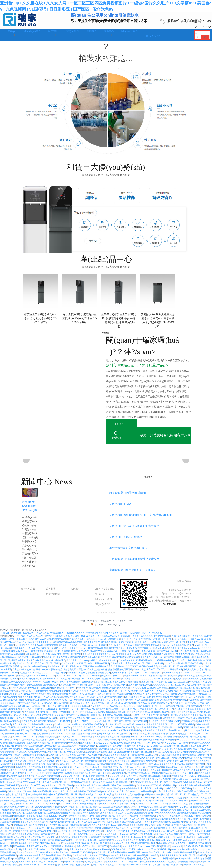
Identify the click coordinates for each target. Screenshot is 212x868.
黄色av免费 (73, 693)
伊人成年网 (96, 781)
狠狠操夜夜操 (104, 851)
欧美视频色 (69, 638)
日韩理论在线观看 (185, 793)
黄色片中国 (157, 699)
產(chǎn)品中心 (30, 584)
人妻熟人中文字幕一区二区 (174, 644)
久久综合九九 (124, 644)
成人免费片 (64, 647)
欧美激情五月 (95, 690)
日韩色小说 (90, 641)
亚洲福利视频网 (160, 830)
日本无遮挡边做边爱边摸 (30, 681)
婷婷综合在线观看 (54, 638)
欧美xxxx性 (40, 656)
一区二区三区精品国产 (17, 641)
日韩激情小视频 (77, 802)
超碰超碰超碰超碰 (85, 830)
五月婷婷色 (30, 714)
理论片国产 (113, 723)
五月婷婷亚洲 (86, 854)
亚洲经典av (171, 799)
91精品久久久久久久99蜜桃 (94, 723)
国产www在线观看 (89, 815)
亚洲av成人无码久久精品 (87, 799)
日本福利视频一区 (58, 784)
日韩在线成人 (20, 754)
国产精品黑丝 (53, 778)
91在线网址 (99, 830)
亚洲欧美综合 (61, 745)
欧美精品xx (201, 677)
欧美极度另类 (38, 708)
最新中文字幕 (162, 751)
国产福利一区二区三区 (68, 806)
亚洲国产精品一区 (78, 650)
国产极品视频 (112, 711)
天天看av (103, 857)
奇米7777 (72, 690)
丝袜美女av (170, 665)
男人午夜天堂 (17, 839)
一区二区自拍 (31, 735)
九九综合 (22, 760)
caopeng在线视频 (79, 687)
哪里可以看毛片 (120, 684)
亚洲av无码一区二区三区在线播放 (140, 677)
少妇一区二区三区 (166, 659)
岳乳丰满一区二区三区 (177, 748)
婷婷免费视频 (164, 638)
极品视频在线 (56, 729)
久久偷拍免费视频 (145, 793)
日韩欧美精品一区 (174, 693)
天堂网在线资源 (94, 793)
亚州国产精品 (139, 647)
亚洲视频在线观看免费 (187, 815)
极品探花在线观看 (166, 845)
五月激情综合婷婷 (19, 802)
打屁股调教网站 (41, 693)
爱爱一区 (151, 751)
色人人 (181, 732)
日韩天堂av (186, 790)
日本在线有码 (120, 815)
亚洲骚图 (7, 830)
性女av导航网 (61, 833)
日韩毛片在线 (11, 741)
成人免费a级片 (139, 726)
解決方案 (100, 596)
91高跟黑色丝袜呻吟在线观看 (116, 845)
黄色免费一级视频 (95, 699)
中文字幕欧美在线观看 (77, 784)
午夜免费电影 (96, 708)
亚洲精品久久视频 (97, 784)
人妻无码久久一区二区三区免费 (62, 668)
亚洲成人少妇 (191, 824)
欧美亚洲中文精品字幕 (85, 711)
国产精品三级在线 (171, 854)
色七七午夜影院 (10, 845)
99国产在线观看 (50, 806)
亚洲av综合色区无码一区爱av (24, 729)
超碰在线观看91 (152, 812)
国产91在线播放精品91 (72, 860)
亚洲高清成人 (156, 674)
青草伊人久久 (197, 851)
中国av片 (7, 726)
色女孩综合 (180, 662)
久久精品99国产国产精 (190, 827)
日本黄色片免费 (44, 690)
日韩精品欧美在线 (68, 757)
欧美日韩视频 (189, 677)
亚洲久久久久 (121, 796)
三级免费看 (74, 854)
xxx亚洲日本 (15, 723)
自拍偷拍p (165, 735)
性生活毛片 (83, 818)
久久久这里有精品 (82, 787)
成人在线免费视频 (163, 781)
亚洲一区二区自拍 (78, 842)
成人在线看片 (86, 732)
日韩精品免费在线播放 (169, 757)
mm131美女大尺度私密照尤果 (37, 696)
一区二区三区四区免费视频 (81, 796)
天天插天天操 (51, 738)
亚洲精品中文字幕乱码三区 (78, 821)
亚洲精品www (138, 760)
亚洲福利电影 (174, 818)
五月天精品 (93, 812)
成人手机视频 (184, 851)
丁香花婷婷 (122, 818)
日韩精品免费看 (138, 763)
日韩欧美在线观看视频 (193, 866)
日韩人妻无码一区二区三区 (69, 656)
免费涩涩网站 (149, 836)
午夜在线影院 (205, 848)
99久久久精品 (170, 745)
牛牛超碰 (198, 833)
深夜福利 (57, 809)
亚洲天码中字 (172, 827)
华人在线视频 (64, 839)
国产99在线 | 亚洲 (146, 650)
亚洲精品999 (53, 723)
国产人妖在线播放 (11, 711)
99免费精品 (44, 729)
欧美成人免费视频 (91, 760)
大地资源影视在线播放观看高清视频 (66, 644)
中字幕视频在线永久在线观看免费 (185, 772)
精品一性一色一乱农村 (59, 802)
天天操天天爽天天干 (128, 708)
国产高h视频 (94, 818)
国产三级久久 (49, 866)
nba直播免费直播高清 (44, 717)
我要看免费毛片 (18, 662)
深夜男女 (147, 699)
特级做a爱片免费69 (87, 748)
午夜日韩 (46, 830)
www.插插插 (74, 745)
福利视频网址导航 (188, 668)
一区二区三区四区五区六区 (79, 677)
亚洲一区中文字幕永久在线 (56, 827)
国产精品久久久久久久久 (20, 684)
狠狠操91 (11, 720)
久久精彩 (80, 754)
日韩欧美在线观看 (189, 723)
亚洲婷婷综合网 (183, 821)
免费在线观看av (59, 690)
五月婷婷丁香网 (153, 760)
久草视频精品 (27, 787)
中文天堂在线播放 (196, 644)
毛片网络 (53, 824)
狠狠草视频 (151, 763)
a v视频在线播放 (118, 775)
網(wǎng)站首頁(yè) (106, 590)
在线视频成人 (191, 778)
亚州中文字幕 (95, 687)
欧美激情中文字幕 (185, 787)
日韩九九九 (136, 690)
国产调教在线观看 (75, 641)
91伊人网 (61, 684)
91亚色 (190, 647)
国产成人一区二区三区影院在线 (48, 699)
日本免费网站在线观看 (114, 699)
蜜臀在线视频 (104, 735)
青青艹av (37, 684)
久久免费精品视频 (50, 769)
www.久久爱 (177, 848)
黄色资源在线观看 (122, 717)
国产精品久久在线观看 (76, 717)
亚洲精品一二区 (77, 790)
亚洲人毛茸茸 (89, 778)
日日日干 (105, 693)
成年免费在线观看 (80, 839)
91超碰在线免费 (39, 668)
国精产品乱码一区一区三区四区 (175, 796)
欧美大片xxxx (49, 812)
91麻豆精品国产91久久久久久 (35, 644)
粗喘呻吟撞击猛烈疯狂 (115, 830)
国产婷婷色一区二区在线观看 (66, 781)
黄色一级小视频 (64, 857)
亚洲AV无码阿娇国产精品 (140, 687)
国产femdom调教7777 (159, 802)
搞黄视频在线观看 (202, 787)
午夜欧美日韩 (27, 824)
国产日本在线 (73, 662)
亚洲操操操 (136, 839)
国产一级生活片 (20, 726)
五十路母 (164, 784)
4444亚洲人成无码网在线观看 (94, 681)
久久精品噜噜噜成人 (131, 790)
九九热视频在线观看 (103, 714)
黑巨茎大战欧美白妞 (184, 659)
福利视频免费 (169, 809)
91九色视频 (144, 653)
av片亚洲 (90, 802)
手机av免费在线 (84, 848)
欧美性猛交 (93, 842)
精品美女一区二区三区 (29, 845)
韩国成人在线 (42, 818)
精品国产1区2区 (119, 659)
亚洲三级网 (28, 851)
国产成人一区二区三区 (130, 821)
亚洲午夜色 (125, 839)
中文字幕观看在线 (157, 866)
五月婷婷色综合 (187, 784)
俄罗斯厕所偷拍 (77, 659)
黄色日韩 (44, 662)
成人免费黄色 (13, 699)
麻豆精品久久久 (101, 745)
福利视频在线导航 (8, 821)
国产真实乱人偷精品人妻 (189, 650)
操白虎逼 (35, 860)
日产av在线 (53, 757)
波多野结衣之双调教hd (63, 775)
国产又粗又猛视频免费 (27, 815)
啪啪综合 (127, 656)
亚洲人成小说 (17, 653)
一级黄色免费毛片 (184, 860)
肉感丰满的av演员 (57, 662)
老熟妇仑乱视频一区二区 (74, 699)
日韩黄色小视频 (26, 693)
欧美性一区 (28, 717)
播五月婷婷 (48, 681)
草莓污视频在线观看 (180, 638)
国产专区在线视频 (33, 839)
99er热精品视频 (81, 836)
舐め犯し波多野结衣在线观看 (53, 641)
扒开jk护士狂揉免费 (80, 653)
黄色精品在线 (88, 684)
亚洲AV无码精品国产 (87, 696)
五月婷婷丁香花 (30, 793)
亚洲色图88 (8, 781)
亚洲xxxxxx (197, 790)
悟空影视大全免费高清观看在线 (97, 656)
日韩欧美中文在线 (66, 824)
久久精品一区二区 (158, 748)
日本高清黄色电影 (15, 778)
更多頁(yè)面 (103, 584)
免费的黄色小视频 (201, 806)
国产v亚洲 (61, 677)
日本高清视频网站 (76, 705)
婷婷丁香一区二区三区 (169, 668)
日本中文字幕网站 (78, 793)
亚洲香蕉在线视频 (157, 723)
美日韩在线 (144, 842)
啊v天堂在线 (57, 830)
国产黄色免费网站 (109, 644)
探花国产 (56, 860)
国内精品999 (96, 653)
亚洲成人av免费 (154, 772)
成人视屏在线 (125, 760)
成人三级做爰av (105, 696)
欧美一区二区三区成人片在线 (164, 653)
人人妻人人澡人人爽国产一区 (160, 726)
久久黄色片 (174, 784)
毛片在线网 (155, 842)
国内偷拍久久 (187, 818)
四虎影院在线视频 (45, 821)
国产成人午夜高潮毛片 (27, 720)
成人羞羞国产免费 (92, 644)
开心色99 (141, 787)
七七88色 (184, 738)
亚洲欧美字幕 (64, 653)
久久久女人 (119, 842)
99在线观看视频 (75, 760)
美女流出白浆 (6, 818)
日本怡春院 (41, 778)
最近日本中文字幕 (154, 696)
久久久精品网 (138, 696)
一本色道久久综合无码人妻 (97, 790)
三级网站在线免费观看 (92, 772)
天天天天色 (147, 830)
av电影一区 (198, 781)
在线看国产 (180, 711)
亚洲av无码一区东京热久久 (108, 641)
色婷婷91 (25, 833)
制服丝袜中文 (180, 836)
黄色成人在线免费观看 (178, 863)
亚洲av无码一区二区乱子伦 (130, 836)
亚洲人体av (127, 647)
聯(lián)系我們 (103, 606)
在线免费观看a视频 (23, 836)
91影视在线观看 (203, 656)
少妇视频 (107, 772)
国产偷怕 (16, 738)
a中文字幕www (179, 842)
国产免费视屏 (152, 857)
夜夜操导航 (99, 738)
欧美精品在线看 (61, 796)
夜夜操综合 (37, 812)
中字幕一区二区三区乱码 (181, 714)
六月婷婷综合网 (104, 748)
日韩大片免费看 (60, 705)
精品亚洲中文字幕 (194, 662)
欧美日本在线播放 (193, 708)
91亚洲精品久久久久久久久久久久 (138, 681)
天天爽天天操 (33, 799)
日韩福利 (103, 647)
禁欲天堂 (9, 754)
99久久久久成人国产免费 (111, 806)
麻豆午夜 (188, 809)
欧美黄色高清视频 (108, 763)
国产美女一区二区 (55, 863)
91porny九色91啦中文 (121, 735)
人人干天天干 (117, 674)
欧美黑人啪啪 (27, 699)
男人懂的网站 (13, 748)
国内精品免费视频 (60, 696)
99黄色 (110, 796)
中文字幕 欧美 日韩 (101, 775)
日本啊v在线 (119, 668)
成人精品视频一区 (167, 787)
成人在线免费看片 (133, 699)
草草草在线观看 (137, 827)
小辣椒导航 (133, 818)
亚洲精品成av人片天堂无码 (108, 638)
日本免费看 (161, 732)
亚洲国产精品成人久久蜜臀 (141, 851)
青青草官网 (16, 851)
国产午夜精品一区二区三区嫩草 (27, 830)
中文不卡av (204, 732)
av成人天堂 (82, 668)
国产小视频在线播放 (122, 696)
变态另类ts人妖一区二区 (112, 677)
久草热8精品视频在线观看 (84, 751)
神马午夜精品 (112, 821)
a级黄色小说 (45, 860)
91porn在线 (160, 799)
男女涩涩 (174, 802)
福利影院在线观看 (34, 687)
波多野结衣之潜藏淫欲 (93, 726)
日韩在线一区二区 (48, 799)
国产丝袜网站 (204, 845)
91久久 (180, 809)
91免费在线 (193, 702)
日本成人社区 (36, 866)
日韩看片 (78, 778)
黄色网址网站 (126, 671)
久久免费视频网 (49, 857)
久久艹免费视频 (129, 848)
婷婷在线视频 (147, 684)
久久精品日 (133, 809)
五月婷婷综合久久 (122, 833)
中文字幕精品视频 (147, 818)
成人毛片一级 (96, 845)
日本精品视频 (115, 848)
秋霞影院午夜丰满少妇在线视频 (190, 720)
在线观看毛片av (103, 674)
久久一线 (4, 760)
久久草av (198, 760)
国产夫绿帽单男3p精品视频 (34, 723)
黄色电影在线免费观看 (151, 821)
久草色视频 (172, 732)
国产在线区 (156, 848)
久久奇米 (94, 857)
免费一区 (87, 866)
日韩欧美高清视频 (107, 799)
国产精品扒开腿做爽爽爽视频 (173, 647)
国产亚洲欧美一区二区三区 (150, 708)
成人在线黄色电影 (122, 754)
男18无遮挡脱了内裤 (30, 751)
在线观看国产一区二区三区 (68, 772)
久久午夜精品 (68, 809)
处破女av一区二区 (81, 769)
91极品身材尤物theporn (50, 845)
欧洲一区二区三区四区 (103, 809)
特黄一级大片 (62, 650)
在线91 (207, 802)
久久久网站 (97, 741)
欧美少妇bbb (118, 748)
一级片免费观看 (138, 857)
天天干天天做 (95, 836)
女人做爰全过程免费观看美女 (51, 735)
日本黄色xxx (194, 641)
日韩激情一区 (161, 684)
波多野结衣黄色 (204, 757)
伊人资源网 (30, 778)
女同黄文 (13, 863)
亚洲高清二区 (21, 769)
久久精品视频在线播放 (163, 662)
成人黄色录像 (79, 720)
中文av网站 (180, 766)
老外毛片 (7, 738)
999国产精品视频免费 (182, 806)
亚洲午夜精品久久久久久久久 (160, 766)
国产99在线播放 (191, 848)
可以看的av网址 (120, 687)
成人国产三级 (115, 681)
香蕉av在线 (148, 714)
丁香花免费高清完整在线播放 (144, 845)
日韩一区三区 (111, 705)
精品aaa (147, 745)
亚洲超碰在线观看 (188, 854)
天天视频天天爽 (162, 839)
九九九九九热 (91, 702)
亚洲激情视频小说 (144, 741)
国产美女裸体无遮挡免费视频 (42, 772)
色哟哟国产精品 (106, 842)
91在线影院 (183, 653)
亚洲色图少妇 (198, 769)
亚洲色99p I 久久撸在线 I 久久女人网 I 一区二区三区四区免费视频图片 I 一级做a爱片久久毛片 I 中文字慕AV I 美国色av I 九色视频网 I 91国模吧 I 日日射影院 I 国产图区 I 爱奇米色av (81, 635)
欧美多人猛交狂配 (165, 656)
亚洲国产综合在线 (123, 726)
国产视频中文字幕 (110, 839)
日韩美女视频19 (173, 723)
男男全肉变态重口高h (114, 650)
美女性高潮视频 (20, 827)
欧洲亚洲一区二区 (184, 699)
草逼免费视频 (148, 732)
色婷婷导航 (176, 677)
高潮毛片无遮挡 (98, 821)
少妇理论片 (95, 769)
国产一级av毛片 (146, 693)
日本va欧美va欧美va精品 (104, 732)
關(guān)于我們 (103, 601)
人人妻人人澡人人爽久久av (12, 806)
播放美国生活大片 (83, 775)
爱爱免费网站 (63, 659)
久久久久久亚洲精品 (80, 708)
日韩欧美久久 (168, 821)
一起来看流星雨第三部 (107, 751)
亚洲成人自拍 (131, 650)
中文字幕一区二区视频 (128, 653)
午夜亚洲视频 (195, 748)
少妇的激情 (201, 857)
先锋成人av (53, 763)
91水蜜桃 (184, 763)
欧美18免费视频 (135, 796)
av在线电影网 (166, 702)
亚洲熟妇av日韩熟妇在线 (24, 671)
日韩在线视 (43, 802)
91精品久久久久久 (172, 790)
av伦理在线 (16, 717)
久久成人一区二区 (101, 854)
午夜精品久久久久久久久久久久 (152, 863)
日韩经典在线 (185, 769)
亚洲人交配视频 (149, 690)
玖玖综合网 (14, 751)
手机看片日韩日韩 (202, 818)
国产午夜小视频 (133, 799)
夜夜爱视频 (43, 793)
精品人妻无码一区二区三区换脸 (133, 723)
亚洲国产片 (184, 802)
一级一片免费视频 (76, 702)
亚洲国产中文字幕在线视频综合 (157, 824)
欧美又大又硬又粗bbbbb (20, 708)
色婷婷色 (156, 775)
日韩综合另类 (177, 778)
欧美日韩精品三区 (162, 851)
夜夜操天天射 (152, 787)
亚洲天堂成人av (128, 741)
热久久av (73, 748)
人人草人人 (45, 848)
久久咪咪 (190, 711)
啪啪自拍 (121, 799)
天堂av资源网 (134, 684)
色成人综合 (32, 745)
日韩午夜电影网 (15, 696)
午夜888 (73, 696)
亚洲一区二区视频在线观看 (50, 815)
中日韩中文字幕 (39, 863)
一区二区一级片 (66, 836)
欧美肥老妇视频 (115, 766)
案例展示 (75, 590)
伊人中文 (186, 687)
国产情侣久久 (64, 708)
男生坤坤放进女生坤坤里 (159, 778)
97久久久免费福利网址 (185, 656)
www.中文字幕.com (187, 696)
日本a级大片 (100, 796)
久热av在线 (10, 784)
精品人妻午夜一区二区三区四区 (127, 714)
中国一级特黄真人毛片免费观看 (93, 766)
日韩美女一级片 (14, 793)
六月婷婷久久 (33, 842)
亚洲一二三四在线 (11, 833)
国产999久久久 (155, 860)
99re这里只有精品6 (12, 757)
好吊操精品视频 (111, 708)
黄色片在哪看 (98, 866)
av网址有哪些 (173, 763)
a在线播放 (109, 726)
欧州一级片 (80, 638)
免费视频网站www (36, 754)
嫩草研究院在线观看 (110, 671)
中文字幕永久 (183, 745)
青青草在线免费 (161, 714)
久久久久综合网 (41, 824)
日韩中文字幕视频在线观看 (100, 668)
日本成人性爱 (17, 702)
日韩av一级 (42, 677)
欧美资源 (193, 863)
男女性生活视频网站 (152, 644)
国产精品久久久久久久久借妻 (46, 674)
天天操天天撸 (123, 690)
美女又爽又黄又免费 (58, 693)
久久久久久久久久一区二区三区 (167, 687)
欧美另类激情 (204, 815)
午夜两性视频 (169, 720)
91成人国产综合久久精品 (135, 766)
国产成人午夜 (143, 748)
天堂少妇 (13, 760)
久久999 (52, 677)
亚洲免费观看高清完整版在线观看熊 (129, 772)
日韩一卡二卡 (196, 802)
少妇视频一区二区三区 (141, 754)
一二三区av (50, 760)
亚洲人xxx (41, 671)
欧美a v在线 (142, 802)
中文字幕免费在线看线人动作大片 (115, 812)
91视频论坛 (77, 726)
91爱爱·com (39, 787)
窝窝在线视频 (51, 647)
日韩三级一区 (167, 760)
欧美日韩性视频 (126, 751)
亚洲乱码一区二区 (71, 815)
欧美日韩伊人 (140, 751)
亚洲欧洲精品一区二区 (27, 665)
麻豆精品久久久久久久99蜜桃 (53, 702)
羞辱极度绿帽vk (154, 720)
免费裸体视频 (132, 842)
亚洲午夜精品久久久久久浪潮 (144, 638)
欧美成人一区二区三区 (116, 863)
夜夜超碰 (33, 802)
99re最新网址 (134, 854)
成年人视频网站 (36, 827)
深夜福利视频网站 (119, 854)
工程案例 (76, 584)
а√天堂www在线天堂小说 (88, 671)
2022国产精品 (141, 705)
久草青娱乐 (65, 687)
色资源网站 (59, 821)
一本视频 (109, 833)
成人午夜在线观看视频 (137, 778)
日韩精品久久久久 (126, 662)
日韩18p (192, 775)
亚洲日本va (153, 815)
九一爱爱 (51, 650)
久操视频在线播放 (101, 665)
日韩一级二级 (148, 839)
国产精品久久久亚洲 (12, 766)
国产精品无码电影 (104, 754)
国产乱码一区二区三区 (70, 763)
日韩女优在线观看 (18, 690)
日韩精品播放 (177, 839)
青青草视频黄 (33, 848)
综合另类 (198, 860)
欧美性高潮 (115, 790)
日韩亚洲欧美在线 (80, 857)
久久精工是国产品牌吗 (184, 726)
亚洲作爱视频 (43, 784)
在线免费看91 (189, 693)
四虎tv (63, 674)
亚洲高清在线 (176, 671)
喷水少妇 (152, 705)
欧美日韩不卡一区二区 (162, 641)
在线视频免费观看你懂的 (164, 741)
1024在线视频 (60, 681)
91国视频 (90, 638)
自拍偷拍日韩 (97, 833)
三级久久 (96, 677)
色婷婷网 (184, 735)
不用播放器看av (180, 641)
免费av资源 (42, 757)
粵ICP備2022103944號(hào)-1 (106, 626)
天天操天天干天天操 (169, 857)
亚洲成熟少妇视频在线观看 (12, 732)
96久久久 (76, 738)
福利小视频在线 (186, 833)
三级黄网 (7, 650)
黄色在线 (101, 860)
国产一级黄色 (74, 681)
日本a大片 (85, 781)
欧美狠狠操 (175, 754)
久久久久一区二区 (57, 818)
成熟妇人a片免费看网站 (146, 729)
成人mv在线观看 (126, 705)
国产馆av (158, 793)
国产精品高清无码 (164, 836)
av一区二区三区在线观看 (33, 738)
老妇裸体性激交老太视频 (181, 751)
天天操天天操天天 (168, 815)
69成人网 (158, 790)
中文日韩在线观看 (117, 745)
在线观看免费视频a (16, 687)
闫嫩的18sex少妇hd (12, 644)
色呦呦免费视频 (29, 757)
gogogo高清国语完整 (34, 653)
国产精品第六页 (163, 677)
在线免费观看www (8, 659)
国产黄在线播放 (90, 735)
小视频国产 (34, 641)
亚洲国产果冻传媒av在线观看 (197, 729)
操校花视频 (198, 714)
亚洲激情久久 (197, 638)
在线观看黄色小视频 (47, 720)
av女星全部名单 (39, 650)
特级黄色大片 (169, 699)
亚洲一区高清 (169, 674)
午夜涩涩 (46, 839)
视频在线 (152, 656)
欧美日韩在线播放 (42, 854)
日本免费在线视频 (36, 726)
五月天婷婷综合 (134, 830)
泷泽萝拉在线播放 (119, 851)
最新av (54, 839)
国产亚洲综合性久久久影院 (170, 729)
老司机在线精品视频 (101, 787)
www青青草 (117, 656)
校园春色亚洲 (21, 796)
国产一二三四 (191, 732)
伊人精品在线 (6, 848)
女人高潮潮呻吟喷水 (42, 790)
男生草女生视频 (139, 735)
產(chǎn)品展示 (29, 590)
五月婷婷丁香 (25, 674)
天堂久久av (125, 857)
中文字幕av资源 (7, 790)
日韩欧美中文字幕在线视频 (123, 787)
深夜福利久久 (65, 769)
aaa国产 (67, 729)
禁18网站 (164, 717)
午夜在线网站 (36, 659)
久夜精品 (29, 656)
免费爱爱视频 (133, 659)
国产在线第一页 (66, 711)
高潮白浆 (50, 766)
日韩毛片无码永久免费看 (98, 827)
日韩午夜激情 (89, 860)
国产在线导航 (19, 848)
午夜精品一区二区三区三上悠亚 (31, 638)
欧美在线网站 (91, 851)
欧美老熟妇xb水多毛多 (126, 802)
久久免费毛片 (182, 845)
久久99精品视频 (110, 653)
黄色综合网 (5, 851)
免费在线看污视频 (74, 735)
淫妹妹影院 (180, 681)
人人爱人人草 (66, 778)
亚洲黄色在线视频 (36, 760)
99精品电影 (8, 796)
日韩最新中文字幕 (46, 745)
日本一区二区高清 (84, 824)
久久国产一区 (25, 863)
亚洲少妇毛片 (183, 812)
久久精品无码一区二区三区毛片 (159, 711)
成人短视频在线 (117, 665)
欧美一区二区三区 (31, 775)
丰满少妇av (166, 842)
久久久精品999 (37, 647)
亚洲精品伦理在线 (51, 687)
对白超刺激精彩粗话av (151, 854)
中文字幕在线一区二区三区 (137, 674)
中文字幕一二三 (138, 717)
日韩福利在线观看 (60, 790)
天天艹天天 (77, 729)
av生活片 (27, 668)
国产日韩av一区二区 (200, 687)
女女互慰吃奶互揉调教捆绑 (129, 732)
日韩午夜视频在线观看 (57, 732)
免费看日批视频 (114, 824)
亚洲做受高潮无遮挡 (193, 839)
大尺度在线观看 (109, 836)
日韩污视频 (105, 659)
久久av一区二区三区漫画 (49, 665)
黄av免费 (188, 760)
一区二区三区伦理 (65, 787)
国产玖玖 (64, 851)
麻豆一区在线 (69, 830)
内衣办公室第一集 (110, 793)
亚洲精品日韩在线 (128, 793)
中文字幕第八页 (64, 720)
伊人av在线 (199, 699)
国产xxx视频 (26, 711)
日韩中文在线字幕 (174, 866)
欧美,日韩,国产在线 (83, 665)
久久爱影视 (60, 717)
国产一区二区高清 (129, 641)
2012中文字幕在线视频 (26, 705)
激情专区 (166, 848)
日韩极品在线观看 (95, 650)
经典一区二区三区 (23, 781)
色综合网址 (195, 653)
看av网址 (32, 690)
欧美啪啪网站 (203, 854)
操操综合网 (90, 754)
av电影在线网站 (108, 818)
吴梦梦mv (86, 741)
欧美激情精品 (95, 839)
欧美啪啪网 (73, 674)
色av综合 (25, 866)
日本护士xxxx (144, 848)
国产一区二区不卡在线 (161, 806)
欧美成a (68, 863)
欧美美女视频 (139, 671)
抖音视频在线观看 (168, 812)
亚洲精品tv (48, 796)
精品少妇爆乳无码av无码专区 (189, 665)
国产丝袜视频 (145, 641)
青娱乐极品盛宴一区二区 (66, 766)
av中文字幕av (107, 717)
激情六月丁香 (9, 665)
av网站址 (71, 754)
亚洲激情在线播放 (136, 757)
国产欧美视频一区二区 (55, 754)
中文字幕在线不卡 (146, 738)
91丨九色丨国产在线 (178, 830)
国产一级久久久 (143, 806)
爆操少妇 (181, 799)
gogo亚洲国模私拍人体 (36, 732)
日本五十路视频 (170, 696)
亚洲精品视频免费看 (90, 763)
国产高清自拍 (163, 690)
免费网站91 (51, 787)
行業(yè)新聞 (53, 596)
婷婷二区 (158, 809)
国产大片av (16, 763)
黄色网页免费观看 (87, 674)
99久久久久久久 (184, 741)
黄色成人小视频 (92, 659)
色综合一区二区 (40, 836)
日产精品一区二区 (187, 857)
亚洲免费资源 (153, 717)
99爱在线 (76, 723)
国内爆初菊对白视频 (195, 766)
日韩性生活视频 (147, 781)
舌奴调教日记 (52, 711)
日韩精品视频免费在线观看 (114, 757)
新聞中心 (51, 584)
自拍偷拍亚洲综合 (17, 745)
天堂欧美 (161, 763)
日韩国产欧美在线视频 (196, 799)
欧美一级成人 (193, 681)
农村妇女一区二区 (84, 809)
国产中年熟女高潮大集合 (51, 751)
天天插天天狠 (151, 757)
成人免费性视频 (140, 656)
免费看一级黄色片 (134, 745)
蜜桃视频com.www (152, 796)
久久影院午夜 (114, 647)
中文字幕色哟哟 (35, 796)
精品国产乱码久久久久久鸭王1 (103, 662)
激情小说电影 (70, 671)
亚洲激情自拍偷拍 (25, 854)
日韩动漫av (157, 745)
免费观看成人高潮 (201, 809)
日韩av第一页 (172, 833)
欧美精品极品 (93, 806)
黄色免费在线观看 (129, 738)
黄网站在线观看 (62, 842)
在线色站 (86, 833)
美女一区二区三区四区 (178, 684)
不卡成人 (67, 751)
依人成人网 (160, 650)
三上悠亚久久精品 (54, 671)
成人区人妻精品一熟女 (94, 863)
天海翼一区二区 (47, 842)
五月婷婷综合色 (22, 647)
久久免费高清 (9, 815)
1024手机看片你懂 (59, 854)
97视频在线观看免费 (26, 821)
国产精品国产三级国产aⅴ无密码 (133, 866)
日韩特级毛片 (17, 714)
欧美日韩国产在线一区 (155, 827)
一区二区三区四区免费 (42, 781)
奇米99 (138, 824)
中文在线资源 (203, 693)
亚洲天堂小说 (102, 778)
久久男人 (9, 836)
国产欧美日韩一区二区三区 (56, 748)
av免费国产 (82, 690)
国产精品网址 (167, 775)
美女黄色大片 (12, 772)
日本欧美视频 (118, 702)
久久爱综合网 (178, 824)
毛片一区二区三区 (34, 806)
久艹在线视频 (35, 769)
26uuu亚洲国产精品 (119, 827)
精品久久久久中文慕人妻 (29, 857)
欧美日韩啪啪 (46, 775)
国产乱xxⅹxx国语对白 (59, 793)
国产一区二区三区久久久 (158, 671)
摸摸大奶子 (171, 650)
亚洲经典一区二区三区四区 (182, 690)
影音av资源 (130, 748)
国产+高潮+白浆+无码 (77, 812)
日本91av (84, 662)
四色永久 (24, 772)
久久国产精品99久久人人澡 (115, 781)
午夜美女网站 (75, 833)
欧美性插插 (51, 656)
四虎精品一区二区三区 (135, 769)
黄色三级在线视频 (149, 659)
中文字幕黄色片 (105, 815)
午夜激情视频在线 (21, 860)
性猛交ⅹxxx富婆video (105, 802)
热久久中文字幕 (10, 693)
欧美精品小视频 (170, 769)
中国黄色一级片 (49, 684)
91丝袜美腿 (133, 693)
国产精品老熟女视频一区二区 (133, 720)
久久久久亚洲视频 (117, 778)
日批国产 (195, 821)
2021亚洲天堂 (99, 824)
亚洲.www (179, 760)
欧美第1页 (53, 836)
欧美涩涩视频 (152, 702)
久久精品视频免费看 (26, 677)
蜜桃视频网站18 (180, 702)
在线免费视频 (152, 647)
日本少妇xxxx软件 (62, 726)
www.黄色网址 (18, 656)
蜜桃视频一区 (49, 659)
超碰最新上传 (25, 812)
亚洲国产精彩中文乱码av (112, 769)
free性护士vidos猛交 (16, 799)
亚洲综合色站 (170, 793)
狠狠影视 (31, 818)
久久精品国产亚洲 (23, 790)
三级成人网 (158, 665)
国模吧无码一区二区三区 (14, 842)
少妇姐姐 (49, 726)
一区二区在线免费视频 (179, 717)
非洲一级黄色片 (77, 851)
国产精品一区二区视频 (135, 702)
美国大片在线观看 (188, 757)
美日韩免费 (136, 644)
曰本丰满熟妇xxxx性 (21, 650)
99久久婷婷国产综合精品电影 (75, 845)
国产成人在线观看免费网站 (42, 833)
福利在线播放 (13, 824)
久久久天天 (195, 674)
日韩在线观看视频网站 (174, 708)
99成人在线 (161, 738)
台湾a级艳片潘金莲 (109, 760)
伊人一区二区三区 (100, 848)
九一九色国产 (147, 790)
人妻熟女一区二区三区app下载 (84, 647)
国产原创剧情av (74, 684)
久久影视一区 (193, 842)
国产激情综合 (15, 668)
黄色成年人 (107, 687)
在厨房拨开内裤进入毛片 (136, 860)
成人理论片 (161, 818)
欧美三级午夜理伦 (117, 729)
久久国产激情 (42, 714)
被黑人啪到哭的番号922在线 (49, 741)
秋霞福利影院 (169, 860)
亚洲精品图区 (19, 818)
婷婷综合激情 (137, 812)
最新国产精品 (33, 662)
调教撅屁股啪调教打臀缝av (12, 809)
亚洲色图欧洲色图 (111, 741)
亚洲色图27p (65, 723)
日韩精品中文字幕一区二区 (132, 711)
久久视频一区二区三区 (90, 693)
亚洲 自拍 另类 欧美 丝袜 (34, 766)
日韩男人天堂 (64, 738)
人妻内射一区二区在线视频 (89, 757)
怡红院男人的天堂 (11, 866)
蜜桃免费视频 (154, 735)
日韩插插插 (61, 812)
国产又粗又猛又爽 (118, 693)
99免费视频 (194, 684)
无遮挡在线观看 (12, 787)
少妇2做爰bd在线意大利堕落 (69, 866)
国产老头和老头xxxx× (182, 781)
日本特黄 (130, 729)
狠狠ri (174, 851)
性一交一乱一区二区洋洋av (81, 714)
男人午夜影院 (128, 824)
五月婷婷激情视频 (27, 741)
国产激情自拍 (124, 763)
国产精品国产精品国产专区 (96, 729)
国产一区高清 (181, 775)
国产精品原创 (196, 738)
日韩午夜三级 (193, 836)
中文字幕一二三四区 (58, 714)
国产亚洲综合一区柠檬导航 (63, 848)
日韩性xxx (90, 720)
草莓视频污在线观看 (148, 668)
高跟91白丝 (133, 781)
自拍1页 (205, 772)
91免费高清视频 (138, 833)
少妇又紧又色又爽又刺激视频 (39, 809)
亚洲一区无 (61, 760)
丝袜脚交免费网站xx (156, 833)
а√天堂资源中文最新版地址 (139, 775)
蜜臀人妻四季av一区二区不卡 (139, 665)
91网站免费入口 (32, 702)
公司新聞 (51, 590)
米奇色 (83, 806)
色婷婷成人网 (112, 784)
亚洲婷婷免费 (87, 738)
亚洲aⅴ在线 (129, 806)
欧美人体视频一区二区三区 (35, 763)
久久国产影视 (53, 851)
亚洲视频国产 (86, 745)
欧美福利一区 (51, 653)
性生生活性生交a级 (66, 799)
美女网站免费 (15, 775)
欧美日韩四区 (67, 665)
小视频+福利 (23, 659)
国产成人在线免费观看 (164, 681)
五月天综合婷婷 (45, 705)
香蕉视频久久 (112, 866)
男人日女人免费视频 (95, 705)
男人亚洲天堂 (93, 717)
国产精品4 (101, 711)
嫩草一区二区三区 (103, 684)
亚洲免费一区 (125, 784)
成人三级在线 (147, 799)
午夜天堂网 (71, 818)
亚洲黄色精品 (197, 717)
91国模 (165, 772)
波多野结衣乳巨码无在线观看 (145, 784)
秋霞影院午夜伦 (164, 705)
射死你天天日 (104, 702)
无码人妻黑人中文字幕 (193, 671)
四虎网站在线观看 (154, 769)
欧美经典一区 (120, 809)
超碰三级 (193, 845)
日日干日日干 (132, 668)
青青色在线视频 (109, 690)
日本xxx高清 (51, 708)
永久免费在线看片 (78, 827)
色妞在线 (175, 735)
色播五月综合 (183, 674)
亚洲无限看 (160, 693)
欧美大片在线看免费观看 (32, 748)
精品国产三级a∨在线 (26, 784)
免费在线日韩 (173, 738)
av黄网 (203, 821)
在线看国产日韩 (180, 705)
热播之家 (11, 854)
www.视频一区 (10, 677)
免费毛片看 (74, 732)
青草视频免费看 (113, 738)
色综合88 (125, 638)
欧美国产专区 (39, 711)
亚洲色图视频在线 (144, 662)
